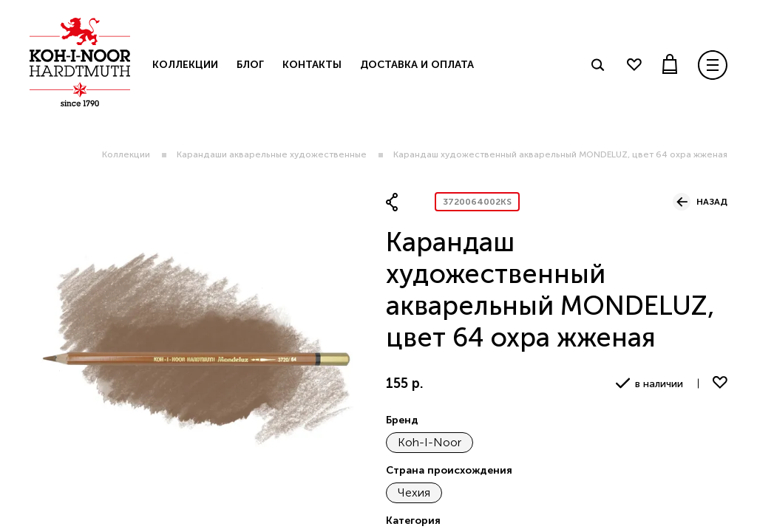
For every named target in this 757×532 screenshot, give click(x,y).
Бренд (402, 420)
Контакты (312, 65)
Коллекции (126, 154)
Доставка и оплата (417, 65)
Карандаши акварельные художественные (272, 154)
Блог (250, 65)
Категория (413, 521)
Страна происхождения (449, 470)
